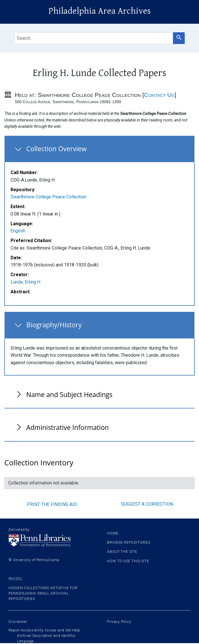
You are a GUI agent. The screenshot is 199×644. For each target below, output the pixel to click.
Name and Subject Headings (69, 394)
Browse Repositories (129, 543)
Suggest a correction (147, 504)
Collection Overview (57, 149)
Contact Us (159, 95)
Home (113, 533)
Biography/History (54, 325)
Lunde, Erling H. (26, 282)
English (18, 231)
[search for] (94, 38)
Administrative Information (68, 427)
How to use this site (128, 561)
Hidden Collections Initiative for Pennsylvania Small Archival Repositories (43, 593)
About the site (122, 552)
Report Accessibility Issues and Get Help (44, 630)
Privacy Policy (119, 622)
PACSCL (15, 579)
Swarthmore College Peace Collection (48, 197)
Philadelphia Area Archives (100, 11)
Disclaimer (18, 622)
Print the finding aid (52, 504)
